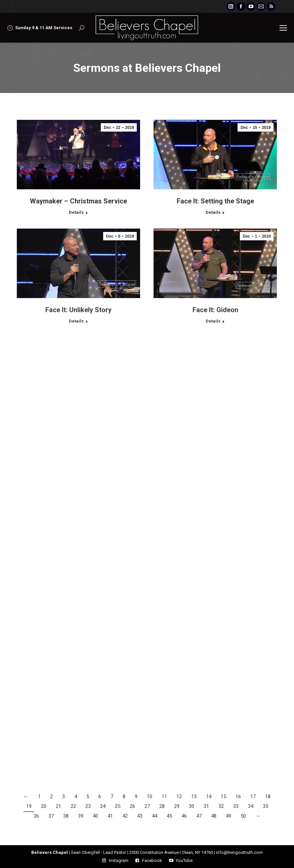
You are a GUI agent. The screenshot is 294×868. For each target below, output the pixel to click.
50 (243, 816)
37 (51, 816)
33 (236, 806)
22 (73, 806)
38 (66, 816)
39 (81, 816)
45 (169, 816)
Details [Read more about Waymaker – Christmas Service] (76, 212)
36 (36, 816)
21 (58, 806)
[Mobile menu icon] (283, 28)
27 (147, 806)
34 (251, 806)
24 (103, 806)
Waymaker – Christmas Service (78, 201)
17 (253, 797)
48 (214, 816)
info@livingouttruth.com (239, 852)
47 (199, 816)
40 (95, 816)
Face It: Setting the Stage (215, 201)
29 (177, 806)
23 (88, 806)
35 (265, 806)
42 (125, 816)
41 (110, 816)
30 (192, 806)
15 (223, 797)
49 (228, 816)
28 (162, 806)
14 (209, 797)
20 (44, 806)
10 (150, 797)
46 (184, 816)
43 (140, 816)
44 (155, 816)
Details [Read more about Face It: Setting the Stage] (213, 212)
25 (118, 806)
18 (268, 797)
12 (179, 797)
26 (132, 806)
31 (206, 806)
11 (164, 797)
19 (29, 806)
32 (221, 806)
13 (194, 797)
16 (238, 797)
